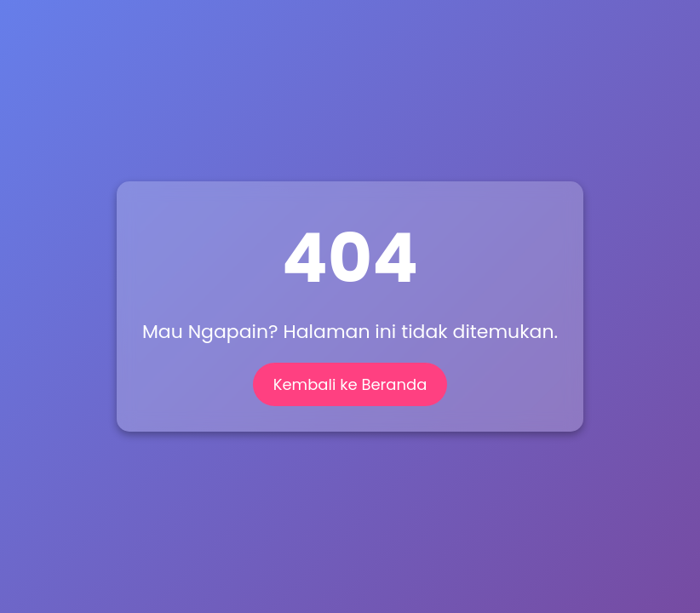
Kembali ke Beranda (350, 384)
